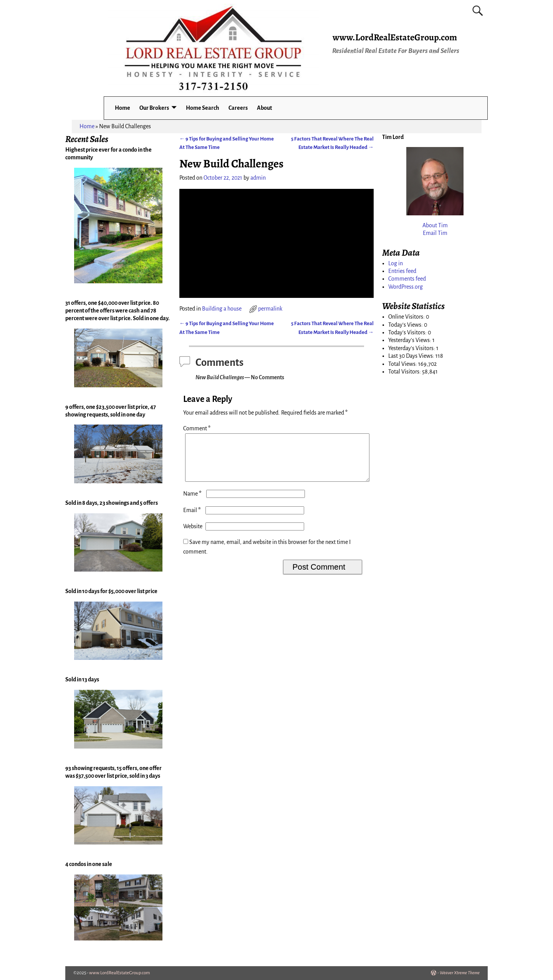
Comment (198, 428)
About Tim (435, 225)
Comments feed (407, 279)
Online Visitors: (407, 317)
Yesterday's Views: (410, 340)
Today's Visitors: (408, 332)
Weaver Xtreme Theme (460, 973)
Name (193, 503)
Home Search (203, 108)
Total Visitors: (405, 372)
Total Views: (403, 364)
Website (193, 535)
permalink (270, 309)
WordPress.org (406, 287)
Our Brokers (154, 108)
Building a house (222, 309)
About (264, 108)
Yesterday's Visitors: (412, 348)
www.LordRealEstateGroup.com (395, 37)
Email (193, 519)
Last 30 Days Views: (412, 356)
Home (123, 108)
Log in (396, 263)
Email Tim (435, 233)
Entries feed (402, 271)
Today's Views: (406, 325)
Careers (238, 108)
